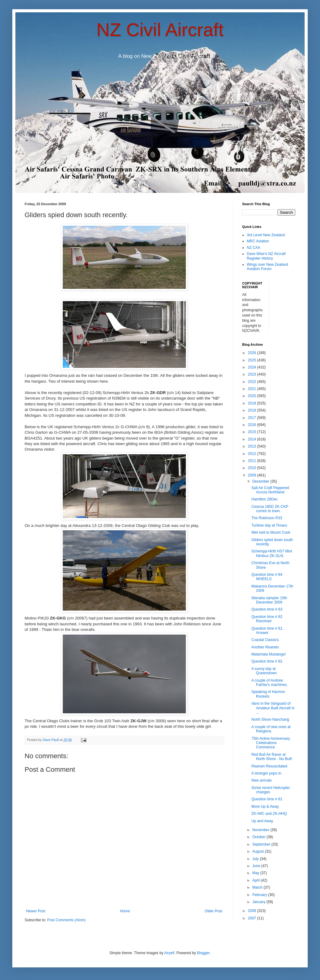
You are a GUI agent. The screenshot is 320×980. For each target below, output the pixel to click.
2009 (253, 475)
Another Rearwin (265, 647)
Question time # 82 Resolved (267, 619)
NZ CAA (254, 248)
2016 (253, 425)
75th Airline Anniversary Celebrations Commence (271, 743)
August (259, 851)
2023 (253, 374)
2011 (253, 461)
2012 (253, 454)
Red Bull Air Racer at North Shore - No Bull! (272, 757)
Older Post (213, 911)
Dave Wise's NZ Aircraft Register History (266, 256)
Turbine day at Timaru (269, 525)
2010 (253, 468)
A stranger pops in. (267, 773)
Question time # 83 (267, 609)
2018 (253, 410)
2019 (253, 403)
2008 (253, 911)
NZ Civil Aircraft (160, 30)
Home (125, 911)
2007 (253, 918)
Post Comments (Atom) (66, 920)
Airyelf (169, 953)
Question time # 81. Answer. (267, 631)
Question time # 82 (267, 661)
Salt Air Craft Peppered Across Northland (270, 490)
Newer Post (36, 911)
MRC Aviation (258, 241)
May (256, 873)
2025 (253, 360)
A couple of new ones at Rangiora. (271, 729)
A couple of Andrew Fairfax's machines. (270, 683)
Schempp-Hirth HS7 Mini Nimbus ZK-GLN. (272, 553)
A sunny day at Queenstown (264, 671)
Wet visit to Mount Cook (271, 532)
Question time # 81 (267, 799)
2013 (253, 446)
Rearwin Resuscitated (269, 766)
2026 (253, 353)
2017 (253, 418)
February (260, 895)
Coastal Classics (265, 640)
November (261, 830)
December (261, 481)
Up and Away (262, 821)
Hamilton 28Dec (264, 499)
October (259, 837)
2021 (253, 389)
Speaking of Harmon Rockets (268, 694)
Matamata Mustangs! (269, 654)
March (258, 887)
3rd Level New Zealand (266, 235)
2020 (253, 396)
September (262, 844)
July (256, 859)
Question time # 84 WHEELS (267, 577)
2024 (253, 367)
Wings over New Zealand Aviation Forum (267, 267)
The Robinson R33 (267, 518)
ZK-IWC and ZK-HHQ (269, 814)
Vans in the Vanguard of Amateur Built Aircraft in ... (273, 708)
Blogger (203, 953)
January (259, 902)
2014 (253, 439)
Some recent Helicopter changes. (271, 790)
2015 (253, 432)
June (257, 866)
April (256, 880)
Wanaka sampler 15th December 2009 (269, 600)
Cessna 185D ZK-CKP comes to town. (270, 509)
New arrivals (262, 780)
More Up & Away (265, 807)
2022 (253, 382)
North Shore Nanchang (270, 719)
